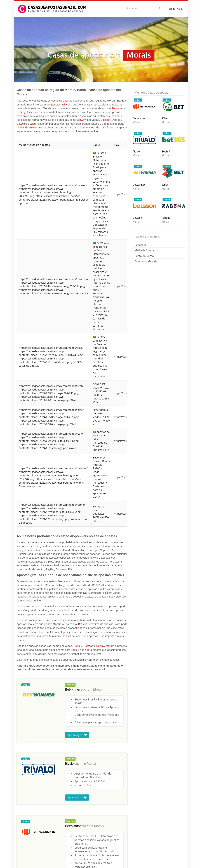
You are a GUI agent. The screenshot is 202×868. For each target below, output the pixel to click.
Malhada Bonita (144, 250)
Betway (21, 112)
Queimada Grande (146, 261)
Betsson (117, 108)
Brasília (83, 624)
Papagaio (140, 245)
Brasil (30, 104)
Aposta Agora (77, 735)
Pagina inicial (175, 9)
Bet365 (21, 124)
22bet (33, 124)
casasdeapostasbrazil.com (56, 104)
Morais (98, 690)
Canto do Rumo (144, 256)
